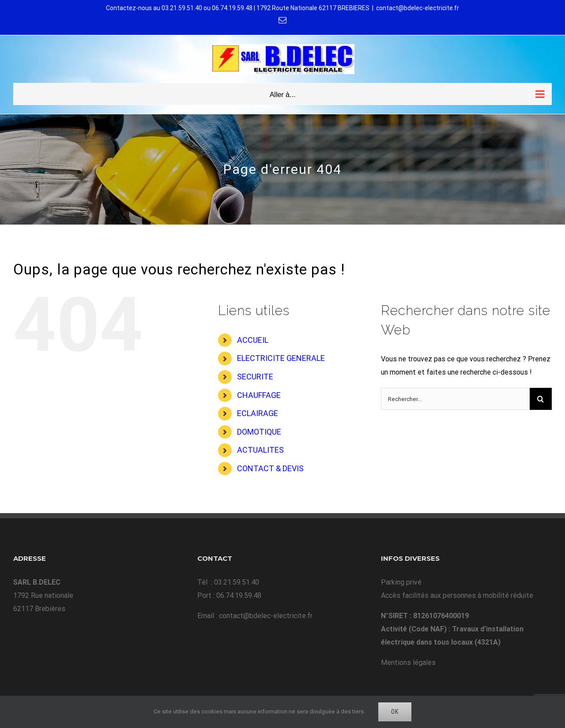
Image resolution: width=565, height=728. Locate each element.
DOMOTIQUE (259, 432)
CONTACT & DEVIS (270, 468)
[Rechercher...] (455, 399)
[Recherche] (541, 399)
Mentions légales (408, 662)
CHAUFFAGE (259, 395)
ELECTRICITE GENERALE (281, 358)
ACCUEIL (253, 340)
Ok (395, 712)
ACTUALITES (260, 450)
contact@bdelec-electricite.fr (418, 8)
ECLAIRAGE (258, 413)
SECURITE (255, 377)
